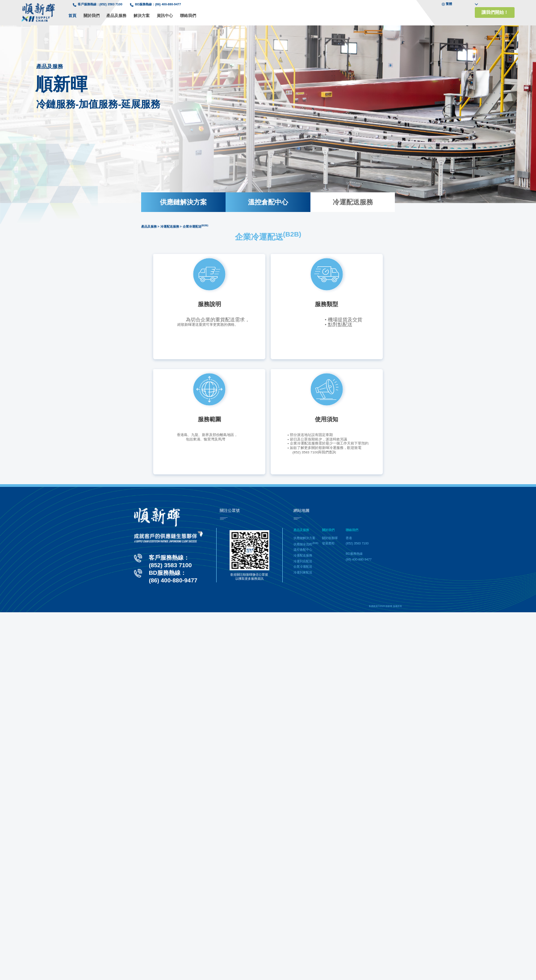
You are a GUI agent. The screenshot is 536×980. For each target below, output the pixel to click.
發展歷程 (328, 543)
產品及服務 (116, 16)
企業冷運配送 (303, 567)
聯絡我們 (188, 16)
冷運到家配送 (303, 572)
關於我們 (92, 16)
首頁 (72, 16)
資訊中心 (165, 16)
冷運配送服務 (353, 202)
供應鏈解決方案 (183, 202)
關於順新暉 (330, 538)
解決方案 (142, 16)
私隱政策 (373, 606)
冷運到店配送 (303, 561)
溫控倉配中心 (268, 202)
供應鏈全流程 (306, 544)
